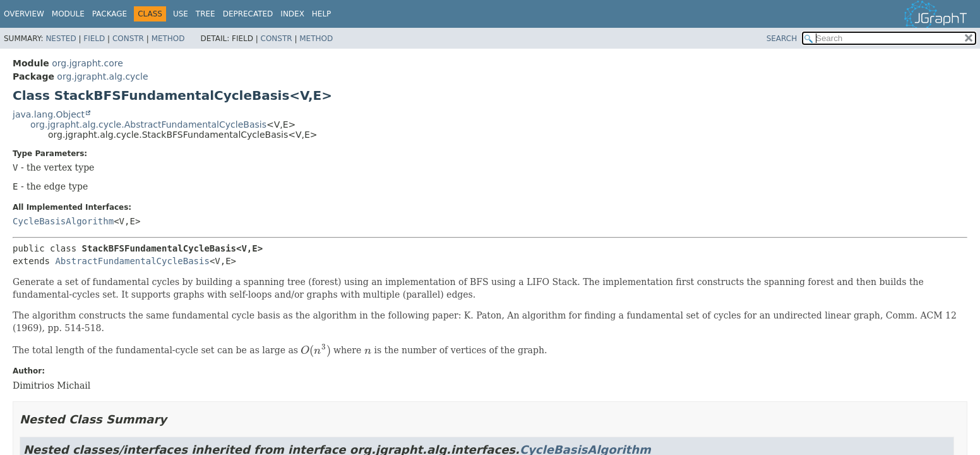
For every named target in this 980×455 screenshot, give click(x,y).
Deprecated (248, 14)
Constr (128, 39)
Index (292, 14)
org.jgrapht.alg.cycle (102, 76)
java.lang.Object (49, 114)
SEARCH (782, 39)
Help (322, 14)
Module (68, 14)
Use (181, 14)
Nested (61, 39)
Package (110, 14)
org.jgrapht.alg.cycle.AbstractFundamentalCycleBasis (148, 124)
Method (168, 39)
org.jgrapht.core (87, 63)
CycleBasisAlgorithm (63, 221)
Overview (24, 14)
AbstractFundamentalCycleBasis (132, 261)
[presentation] (315, 351)
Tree (206, 14)
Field (94, 39)
